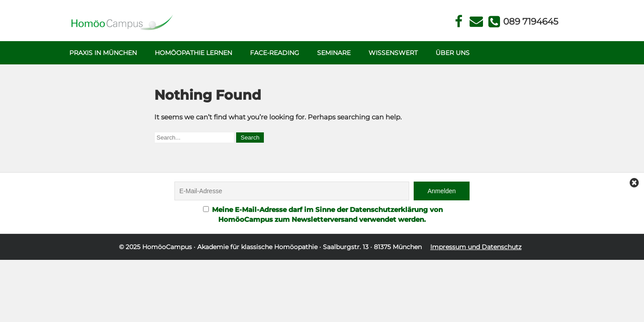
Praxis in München (103, 53)
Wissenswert (393, 53)
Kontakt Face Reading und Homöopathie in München (477, 22)
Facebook (459, 22)
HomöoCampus (167, 247)
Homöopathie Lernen (193, 53)
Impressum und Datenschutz (476, 247)
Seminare (334, 53)
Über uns (453, 53)
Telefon (530, 21)
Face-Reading (275, 53)
